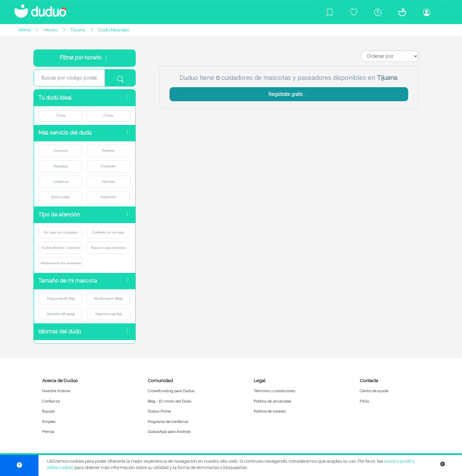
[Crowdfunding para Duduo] (354, 12)
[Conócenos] (402, 12)
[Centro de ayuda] (378, 12)
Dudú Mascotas (114, 30)
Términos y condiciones (274, 391)
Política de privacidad (272, 401)
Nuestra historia (56, 391)
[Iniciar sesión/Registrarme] (427, 12)
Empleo (49, 422)
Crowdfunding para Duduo (171, 391)
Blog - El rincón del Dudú (170, 401)
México (50, 30)
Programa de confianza (168, 422)
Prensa (48, 432)
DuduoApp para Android (169, 432)
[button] (85, 98)
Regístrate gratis (289, 94)
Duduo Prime (159, 411)
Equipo (48, 411)
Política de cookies (270, 411)
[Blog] (330, 12)
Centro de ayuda (374, 391)
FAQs (364, 401)
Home (24, 30)
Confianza (51, 401)
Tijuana (78, 30)
